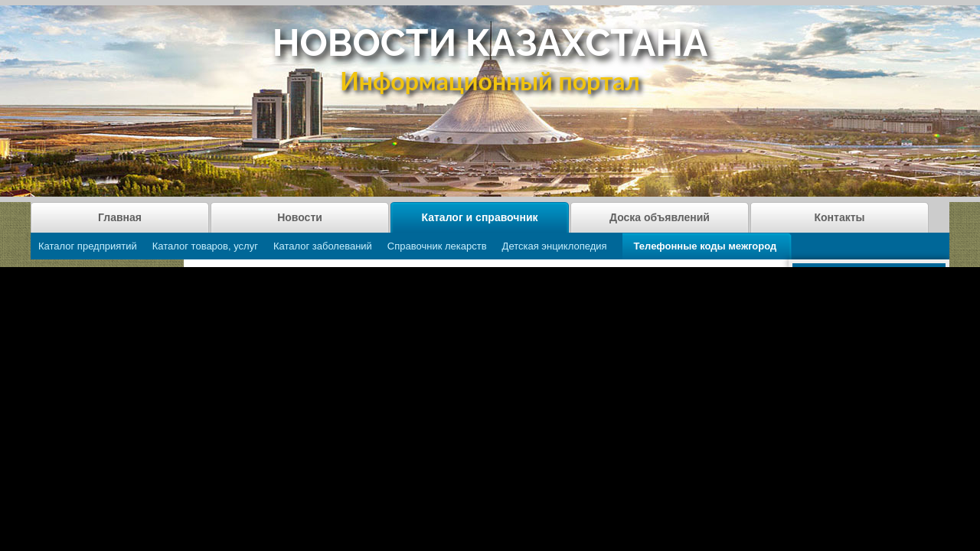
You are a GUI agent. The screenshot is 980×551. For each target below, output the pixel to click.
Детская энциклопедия (555, 246)
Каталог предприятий (88, 246)
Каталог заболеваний (323, 246)
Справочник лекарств (437, 246)
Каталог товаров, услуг (205, 246)
